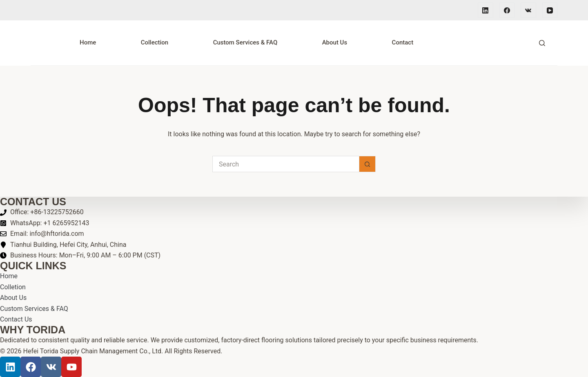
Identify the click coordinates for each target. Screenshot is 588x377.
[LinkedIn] (486, 10)
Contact (403, 42)
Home (88, 42)
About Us (335, 42)
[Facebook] (507, 10)
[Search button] (367, 164)
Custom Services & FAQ (245, 42)
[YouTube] (550, 10)
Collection (155, 42)
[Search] (542, 43)
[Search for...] (286, 164)
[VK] (528, 10)
